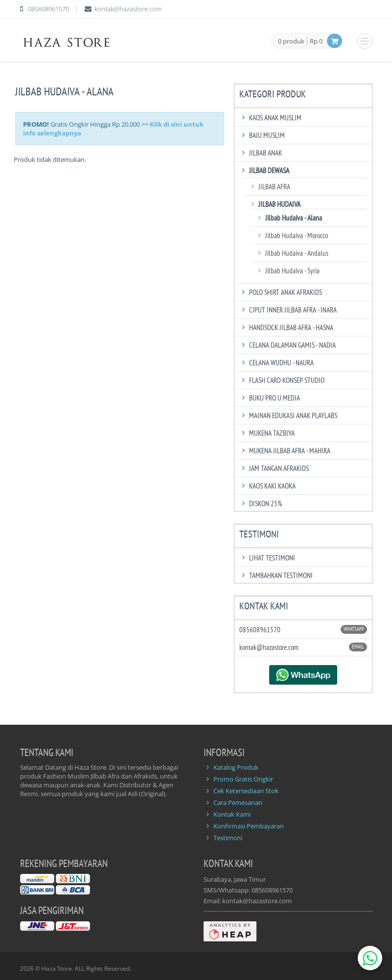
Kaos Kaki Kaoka (267, 486)
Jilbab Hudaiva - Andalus (292, 253)
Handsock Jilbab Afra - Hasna (286, 327)
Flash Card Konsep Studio (282, 380)
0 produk (291, 42)
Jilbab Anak (261, 153)
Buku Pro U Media (270, 398)
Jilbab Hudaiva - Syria (288, 271)
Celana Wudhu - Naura (277, 363)
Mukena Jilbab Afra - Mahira (285, 451)
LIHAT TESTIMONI (267, 558)
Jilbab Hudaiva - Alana (289, 218)
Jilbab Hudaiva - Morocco (292, 235)
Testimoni (228, 838)
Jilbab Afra (269, 187)
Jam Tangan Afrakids (274, 468)
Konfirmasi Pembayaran (249, 826)
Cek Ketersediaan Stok (246, 791)
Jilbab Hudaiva (275, 204)
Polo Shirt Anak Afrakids (281, 292)
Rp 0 (316, 41)
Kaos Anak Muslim (270, 118)
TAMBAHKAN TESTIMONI (276, 575)
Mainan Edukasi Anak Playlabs (288, 415)
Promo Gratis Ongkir (243, 779)
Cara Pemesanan (238, 802)
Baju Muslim (262, 135)
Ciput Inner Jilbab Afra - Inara (288, 310)
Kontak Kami (232, 814)
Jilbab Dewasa (264, 170)
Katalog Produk (236, 767)
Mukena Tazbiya (267, 433)
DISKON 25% (261, 503)
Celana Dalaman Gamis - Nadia (288, 345)
